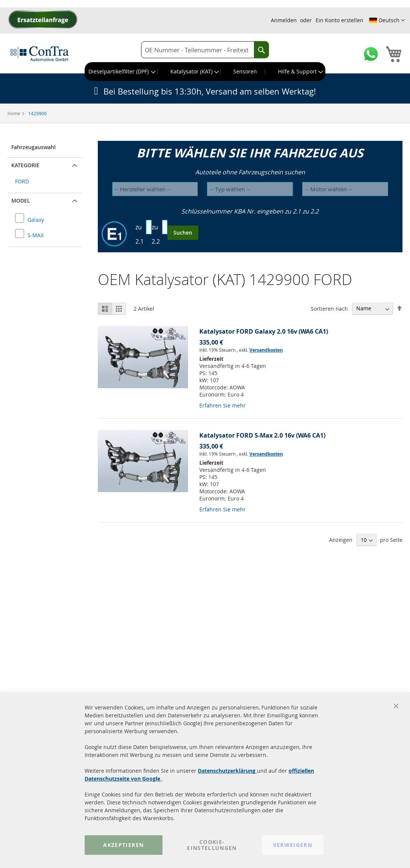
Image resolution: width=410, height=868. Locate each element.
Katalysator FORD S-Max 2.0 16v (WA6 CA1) (262, 435)
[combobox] (205, 50)
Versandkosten (266, 350)
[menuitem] (121, 72)
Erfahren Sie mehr (222, 405)
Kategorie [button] (25, 165)
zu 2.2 (156, 234)
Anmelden (284, 20)
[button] (387, 20)
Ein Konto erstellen (339, 20)
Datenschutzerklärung (227, 771)
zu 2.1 (140, 234)
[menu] (205, 72)
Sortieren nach (329, 308)
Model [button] (21, 201)
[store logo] (39, 53)
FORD (22, 181)
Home (14, 113)
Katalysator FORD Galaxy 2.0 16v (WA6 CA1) (264, 331)
